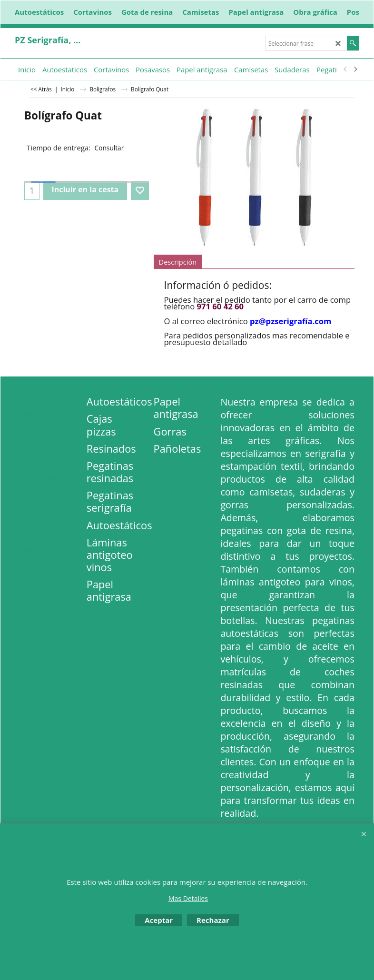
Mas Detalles (188, 898)
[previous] (345, 69)
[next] (355, 69)
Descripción (178, 262)
